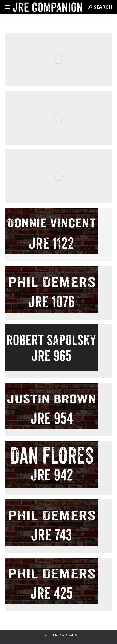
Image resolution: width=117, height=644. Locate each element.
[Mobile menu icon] (7, 7)
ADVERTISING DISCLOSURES (59, 635)
